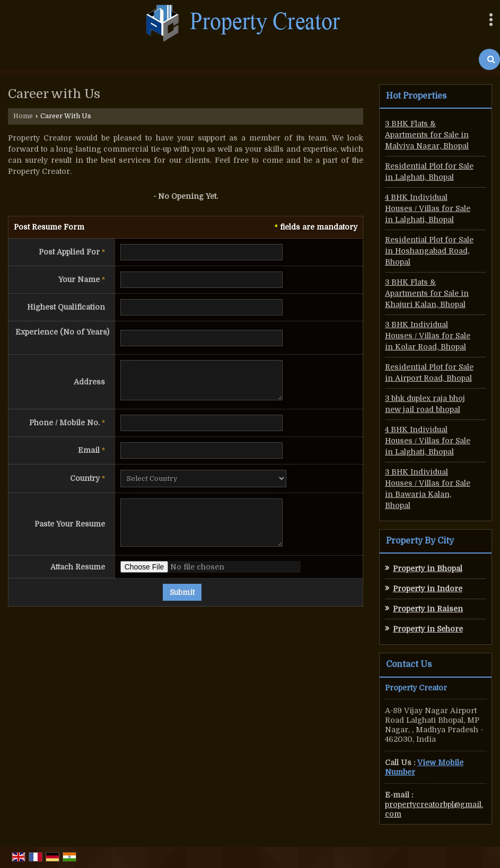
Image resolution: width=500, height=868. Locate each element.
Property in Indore (428, 589)
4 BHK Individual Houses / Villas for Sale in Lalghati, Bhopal (428, 208)
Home (23, 116)
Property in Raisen (428, 609)
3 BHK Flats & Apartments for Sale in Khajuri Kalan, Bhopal (427, 293)
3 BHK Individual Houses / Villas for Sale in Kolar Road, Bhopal (428, 336)
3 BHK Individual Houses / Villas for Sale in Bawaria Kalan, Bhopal (428, 489)
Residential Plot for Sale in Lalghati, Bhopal (429, 172)
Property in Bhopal (428, 568)
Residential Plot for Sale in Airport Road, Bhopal (429, 372)
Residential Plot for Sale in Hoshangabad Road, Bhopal (429, 251)
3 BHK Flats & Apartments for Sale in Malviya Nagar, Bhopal (427, 135)
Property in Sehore (428, 629)
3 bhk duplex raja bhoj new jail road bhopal (425, 404)
